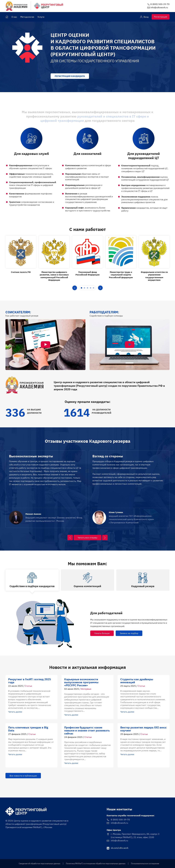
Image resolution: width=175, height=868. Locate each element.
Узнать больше (102, 633)
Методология (27, 17)
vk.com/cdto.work (117, 848)
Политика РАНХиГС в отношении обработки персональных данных (96, 864)
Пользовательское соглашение (145, 864)
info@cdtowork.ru (159, 7)
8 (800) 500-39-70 (160, 4)
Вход (144, 17)
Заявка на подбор (129, 633)
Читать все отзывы (87, 538)
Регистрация (161, 17)
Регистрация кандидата (70, 76)
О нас (14, 17)
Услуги (41, 17)
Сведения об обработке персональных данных (40, 864)
